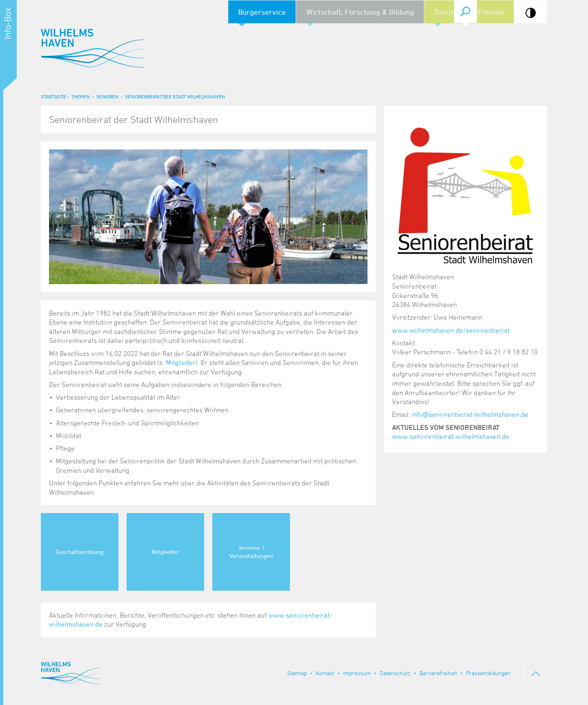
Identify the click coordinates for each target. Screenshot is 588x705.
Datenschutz (395, 673)
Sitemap (297, 673)
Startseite (53, 96)
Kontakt (325, 673)
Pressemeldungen (488, 673)
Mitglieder (181, 363)
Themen (81, 96)
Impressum (357, 673)
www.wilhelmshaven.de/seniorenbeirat (451, 330)
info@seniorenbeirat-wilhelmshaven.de (470, 414)
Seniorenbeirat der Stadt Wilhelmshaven (175, 96)
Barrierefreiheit (438, 673)
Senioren (107, 96)
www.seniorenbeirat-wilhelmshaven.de (451, 436)
